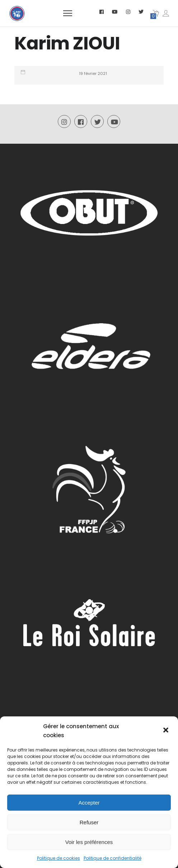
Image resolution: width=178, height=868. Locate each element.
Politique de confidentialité (113, 858)
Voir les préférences (89, 842)
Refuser (89, 822)
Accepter (89, 803)
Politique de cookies (58, 858)
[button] (167, 731)
